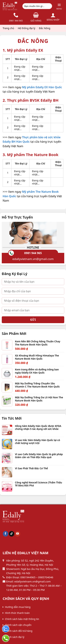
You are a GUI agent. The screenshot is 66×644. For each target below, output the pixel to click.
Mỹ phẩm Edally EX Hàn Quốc (42, 87)
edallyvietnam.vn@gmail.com (33, 259)
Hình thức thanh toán (17, 613)
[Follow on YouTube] (18, 534)
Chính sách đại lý (15, 637)
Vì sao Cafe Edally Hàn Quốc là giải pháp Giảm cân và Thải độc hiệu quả (39, 456)
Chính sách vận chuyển (18, 625)
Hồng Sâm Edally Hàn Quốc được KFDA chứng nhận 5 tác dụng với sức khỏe (38, 428)
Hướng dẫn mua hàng (18, 607)
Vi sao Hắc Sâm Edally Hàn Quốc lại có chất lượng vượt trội (37, 442)
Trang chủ (8, 28)
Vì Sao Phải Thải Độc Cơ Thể (31, 468)
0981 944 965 (33, 253)
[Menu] (59, 6)
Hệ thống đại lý (26, 28)
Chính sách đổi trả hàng (19, 631)
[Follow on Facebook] (6, 534)
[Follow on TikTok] (12, 534)
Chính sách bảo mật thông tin (22, 619)
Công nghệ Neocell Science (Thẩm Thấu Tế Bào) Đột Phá (38, 484)
